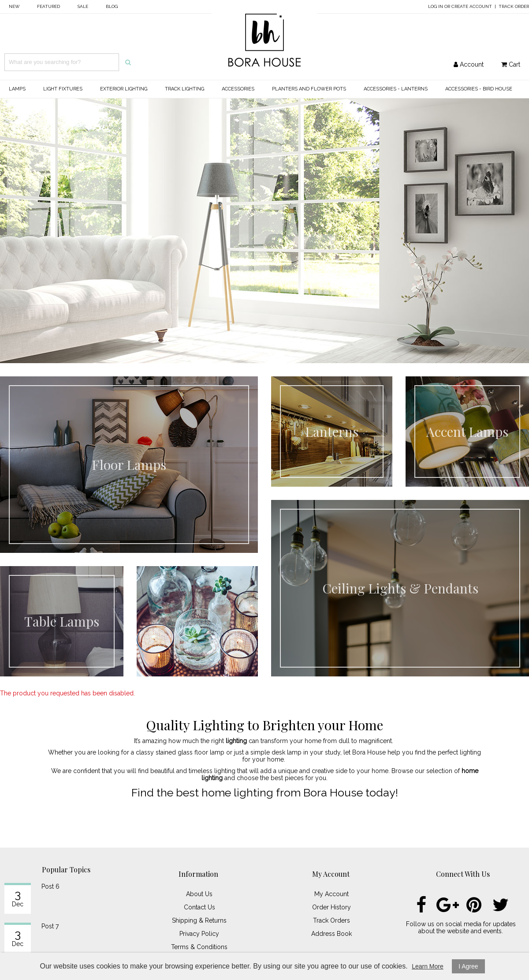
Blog (112, 6)
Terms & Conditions (199, 947)
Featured (48, 6)
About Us (199, 894)
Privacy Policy (199, 934)
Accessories (238, 89)
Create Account (472, 6)
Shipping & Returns (199, 920)
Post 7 (50, 926)
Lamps (17, 89)
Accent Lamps (467, 432)
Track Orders (332, 920)
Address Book (332, 934)
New (14, 6)
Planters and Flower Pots (309, 89)
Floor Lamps (129, 465)
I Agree (468, 966)
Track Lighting (184, 89)
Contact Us (199, 907)
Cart (511, 64)
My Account (332, 894)
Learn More (428, 966)
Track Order (514, 6)
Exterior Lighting (124, 89)
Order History (332, 907)
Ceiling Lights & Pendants (400, 588)
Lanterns (332, 432)
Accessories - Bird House (479, 89)
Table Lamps (62, 621)
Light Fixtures (63, 89)
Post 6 (50, 886)
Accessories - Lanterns (396, 89)
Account (469, 64)
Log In (436, 6)
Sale (83, 6)
